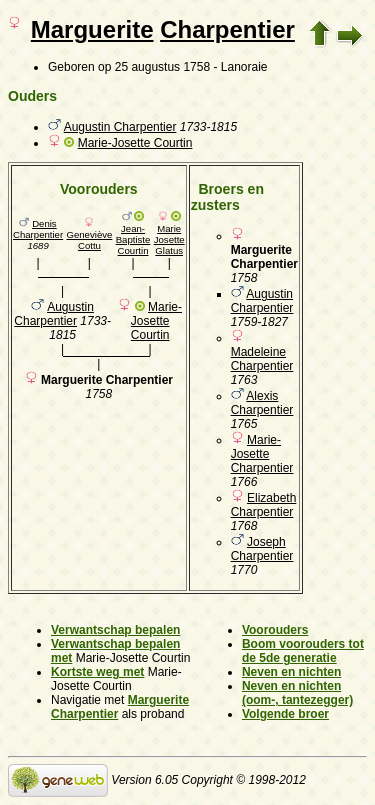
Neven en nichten (291, 672)
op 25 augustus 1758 (154, 67)
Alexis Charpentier (262, 403)
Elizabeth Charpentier (264, 505)
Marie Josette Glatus (169, 239)
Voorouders (275, 630)
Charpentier (227, 29)
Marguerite (92, 29)
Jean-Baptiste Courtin (133, 239)
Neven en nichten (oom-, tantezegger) (297, 693)
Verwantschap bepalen (115, 630)
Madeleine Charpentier (262, 359)
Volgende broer (285, 714)
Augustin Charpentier (120, 127)
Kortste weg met (97, 672)
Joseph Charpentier (262, 549)
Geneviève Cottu (89, 240)
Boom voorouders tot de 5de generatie (303, 651)
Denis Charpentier (38, 229)
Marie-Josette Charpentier (262, 454)
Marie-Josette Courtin (135, 143)
